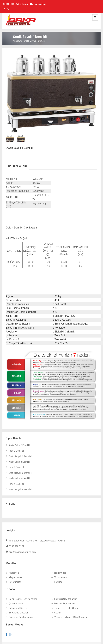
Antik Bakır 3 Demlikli (20, 462)
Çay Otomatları (15, 604)
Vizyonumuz (59, 577)
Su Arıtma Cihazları (17, 613)
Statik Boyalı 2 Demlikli (20, 456)
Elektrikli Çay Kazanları (64, 599)
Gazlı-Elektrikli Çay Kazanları (22, 599)
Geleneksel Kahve (16, 608)
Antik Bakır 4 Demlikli (20, 478)
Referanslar (13, 582)
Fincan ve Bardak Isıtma (19, 617)
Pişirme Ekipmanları (63, 604)
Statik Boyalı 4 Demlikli (20, 489)
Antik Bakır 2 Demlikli (20, 445)
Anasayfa (17, 41)
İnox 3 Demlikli (16, 467)
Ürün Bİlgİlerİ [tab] (18, 166)
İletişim (57, 582)
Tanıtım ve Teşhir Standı (65, 608)
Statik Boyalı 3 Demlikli (20, 473)
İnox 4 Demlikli (16, 484)
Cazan (56, 613)
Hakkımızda (59, 573)
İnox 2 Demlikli (16, 451)
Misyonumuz (14, 577)
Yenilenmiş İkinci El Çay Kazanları (70, 617)
